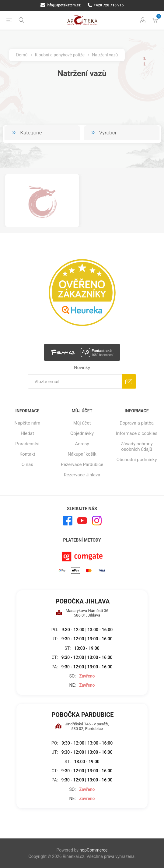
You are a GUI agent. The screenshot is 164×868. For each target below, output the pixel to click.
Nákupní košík (82, 454)
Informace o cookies (137, 433)
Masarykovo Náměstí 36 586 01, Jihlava (82, 613)
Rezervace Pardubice (82, 464)
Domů (22, 55)
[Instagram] (97, 521)
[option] (42, 201)
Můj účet (82, 423)
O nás (27, 464)
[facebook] (68, 521)
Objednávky (82, 433)
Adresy (82, 444)
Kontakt (27, 454)
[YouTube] (82, 521)
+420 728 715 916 (106, 5)
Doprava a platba (137, 423)
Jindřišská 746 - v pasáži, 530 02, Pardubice (82, 726)
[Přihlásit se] (75, 381)
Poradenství (27, 444)
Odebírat (129, 381)
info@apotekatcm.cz (61, 5)
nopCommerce (93, 850)
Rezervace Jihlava (82, 475)
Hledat (27, 433)
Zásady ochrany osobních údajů (136, 446)
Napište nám (27, 423)
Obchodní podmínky (137, 460)
